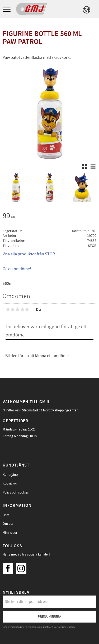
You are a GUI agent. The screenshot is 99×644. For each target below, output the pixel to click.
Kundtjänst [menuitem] (10, 475)
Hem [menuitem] (6, 515)
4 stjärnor (22, 309)
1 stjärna (8, 309)
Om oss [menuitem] (8, 524)
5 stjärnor (27, 309)
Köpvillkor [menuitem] (10, 483)
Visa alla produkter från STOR (29, 254)
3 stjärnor (17, 309)
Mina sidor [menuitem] (10, 533)
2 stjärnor (13, 309)
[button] (7, 9)
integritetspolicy (67, 627)
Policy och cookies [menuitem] (16, 492)
